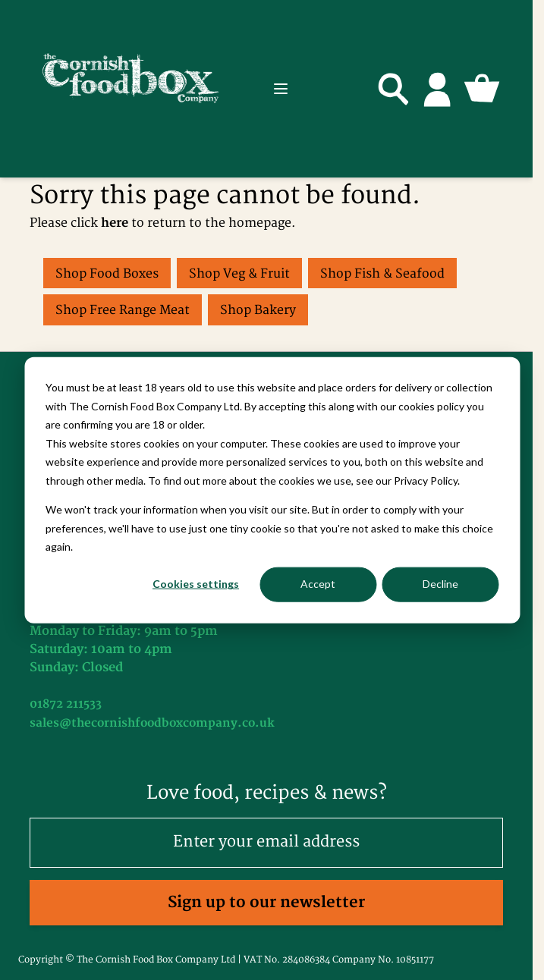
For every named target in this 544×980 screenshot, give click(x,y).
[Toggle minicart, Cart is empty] (482, 89)
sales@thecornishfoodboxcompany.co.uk (152, 723)
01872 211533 (66, 704)
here (115, 223)
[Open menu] (281, 89)
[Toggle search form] (394, 89)
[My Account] (438, 89)
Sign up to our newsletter (266, 902)
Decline (440, 584)
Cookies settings (196, 584)
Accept (318, 584)
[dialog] (272, 490)
